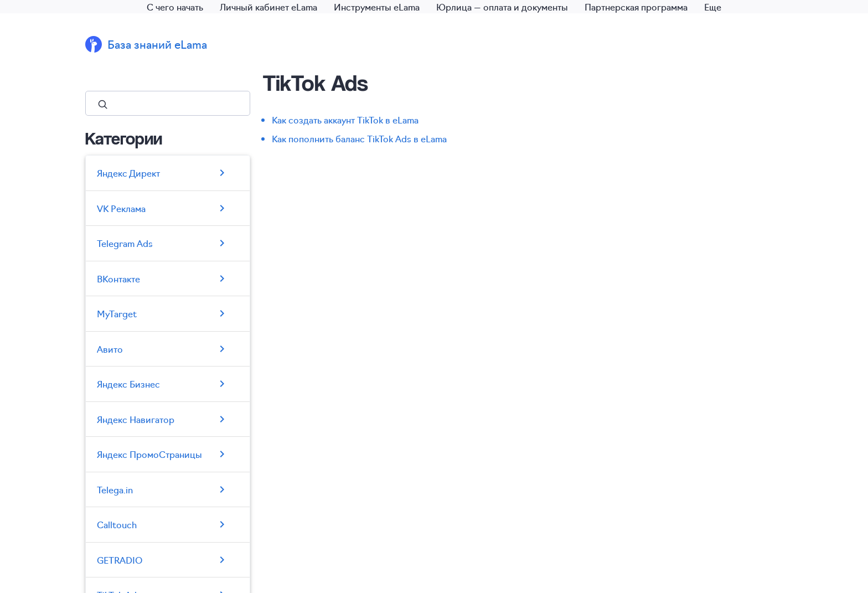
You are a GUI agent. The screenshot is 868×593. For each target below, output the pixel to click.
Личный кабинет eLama (268, 7)
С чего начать (175, 7)
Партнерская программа (636, 7)
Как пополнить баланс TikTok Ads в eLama (359, 138)
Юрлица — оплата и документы (502, 7)
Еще (713, 7)
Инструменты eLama (377, 7)
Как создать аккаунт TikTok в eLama (345, 120)
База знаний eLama (157, 44)
